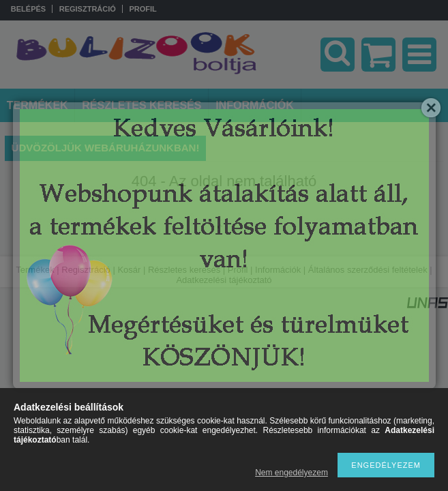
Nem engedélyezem (292, 473)
